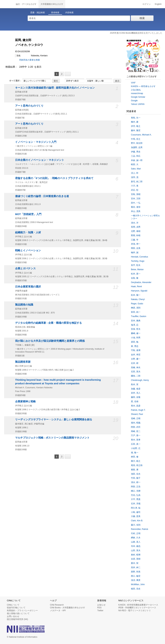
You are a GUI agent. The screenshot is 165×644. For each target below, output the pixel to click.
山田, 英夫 (136, 550)
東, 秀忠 (135, 346)
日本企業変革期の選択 (28, 287)
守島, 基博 (136, 350)
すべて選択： (14, 81)
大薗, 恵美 (136, 516)
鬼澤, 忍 (135, 325)
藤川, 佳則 (136, 525)
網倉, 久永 (136, 538)
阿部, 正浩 (136, 487)
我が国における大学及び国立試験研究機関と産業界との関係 (50, 341)
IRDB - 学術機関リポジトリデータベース (137, 608)
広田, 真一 (136, 444)
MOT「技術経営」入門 (28, 214)
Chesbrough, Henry (140, 380)
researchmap (137, 93)
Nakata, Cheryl (138, 299)
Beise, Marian (137, 269)
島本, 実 (135, 384)
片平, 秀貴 (136, 499)
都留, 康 (135, 470)
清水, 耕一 (136, 482)
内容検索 (69, 13)
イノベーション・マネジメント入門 (36, 142)
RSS (99, 608)
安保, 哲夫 (136, 329)
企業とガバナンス (25, 268)
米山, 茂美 (136, 211)
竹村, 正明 (136, 533)
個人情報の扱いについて (18, 613)
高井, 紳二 (136, 567)
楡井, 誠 (135, 252)
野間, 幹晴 (136, 235)
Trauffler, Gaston (139, 316)
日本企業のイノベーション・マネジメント (40, 160)
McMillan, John (138, 584)
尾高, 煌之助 (137, 465)
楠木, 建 (135, 122)
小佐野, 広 (136, 448)
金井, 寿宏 (136, 355)
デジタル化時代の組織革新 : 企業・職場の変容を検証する (48, 323)
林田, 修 (135, 457)
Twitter (100, 611)
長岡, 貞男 (136, 227)
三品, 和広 (136, 156)
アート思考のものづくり (29, 106)
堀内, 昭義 (136, 423)
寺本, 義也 (136, 546)
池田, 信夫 (136, 474)
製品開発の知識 (24, 305)
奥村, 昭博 (136, 555)
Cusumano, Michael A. (141, 135)
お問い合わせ (13, 616)
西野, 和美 (136, 572)
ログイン (147, 4)
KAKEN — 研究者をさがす (143, 86)
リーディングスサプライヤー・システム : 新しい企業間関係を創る (54, 419)
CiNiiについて (13, 605)
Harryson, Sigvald (139, 291)
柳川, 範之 (136, 461)
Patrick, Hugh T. (138, 410)
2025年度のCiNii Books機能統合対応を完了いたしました (136, 33)
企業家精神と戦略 (25, 401)
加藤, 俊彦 (136, 389)
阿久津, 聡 (136, 508)
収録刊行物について (16, 608)
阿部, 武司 (136, 427)
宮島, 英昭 (136, 194)
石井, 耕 (135, 363)
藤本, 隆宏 (136, 130)
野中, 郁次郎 (137, 143)
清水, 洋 (135, 223)
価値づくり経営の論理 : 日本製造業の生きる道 (42, 196)
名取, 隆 (135, 278)
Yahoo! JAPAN (138, 104)
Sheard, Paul (137, 414)
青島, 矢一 (136, 118)
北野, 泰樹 (136, 231)
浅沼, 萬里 (136, 580)
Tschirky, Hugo (138, 261)
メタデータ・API (58, 611)
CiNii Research (57, 605)
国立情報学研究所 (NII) (17, 619)
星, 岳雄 (135, 401)
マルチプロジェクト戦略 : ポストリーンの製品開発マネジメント (52, 438)
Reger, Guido (137, 304)
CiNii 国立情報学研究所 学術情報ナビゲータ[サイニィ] (7, 4)
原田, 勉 (135, 342)
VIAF (133, 83)
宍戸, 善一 (136, 435)
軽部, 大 (135, 164)
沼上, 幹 (135, 173)
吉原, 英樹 (136, 559)
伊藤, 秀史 (136, 152)
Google (134, 101)
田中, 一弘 (136, 203)
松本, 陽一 (136, 295)
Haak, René (136, 286)
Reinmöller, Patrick (140, 529)
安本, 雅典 (136, 321)
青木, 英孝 (136, 440)
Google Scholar (138, 97)
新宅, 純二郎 (137, 182)
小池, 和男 (136, 338)
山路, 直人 (136, 542)
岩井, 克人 (136, 393)
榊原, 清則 (136, 308)
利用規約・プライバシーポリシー (22, 611)
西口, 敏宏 (136, 576)
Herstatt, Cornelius (139, 257)
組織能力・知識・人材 (28, 232)
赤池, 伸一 (136, 244)
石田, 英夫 (136, 372)
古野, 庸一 (136, 359)
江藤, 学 (135, 240)
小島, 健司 (136, 512)
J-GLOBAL (136, 90)
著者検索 (55, 13)
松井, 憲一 (136, 274)
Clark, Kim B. (137, 521)
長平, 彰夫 (136, 265)
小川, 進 (135, 186)
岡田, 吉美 (136, 248)
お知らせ (101, 605)
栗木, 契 (135, 563)
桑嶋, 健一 (136, 333)
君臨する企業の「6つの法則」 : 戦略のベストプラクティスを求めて (54, 178)
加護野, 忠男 (137, 147)
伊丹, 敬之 (136, 126)
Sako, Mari (136, 169)
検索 (142, 18)
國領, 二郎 (136, 376)
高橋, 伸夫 (136, 367)
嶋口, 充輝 (136, 491)
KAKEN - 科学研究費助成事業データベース (138, 605)
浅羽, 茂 (135, 177)
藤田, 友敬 (136, 397)
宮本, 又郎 (136, 199)
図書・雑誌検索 (38, 13)
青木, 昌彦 (136, 406)
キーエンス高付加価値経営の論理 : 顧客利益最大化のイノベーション (55, 88)
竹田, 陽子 (136, 478)
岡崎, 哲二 (136, 431)
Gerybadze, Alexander (141, 282)
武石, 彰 (135, 190)
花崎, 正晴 (136, 418)
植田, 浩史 (136, 589)
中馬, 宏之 (136, 139)
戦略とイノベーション (28, 250)
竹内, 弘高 (136, 495)
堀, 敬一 (135, 453)
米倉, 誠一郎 (137, 160)
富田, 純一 (136, 312)
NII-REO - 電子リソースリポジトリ (135, 611)
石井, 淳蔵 (136, 504)
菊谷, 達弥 (136, 207)
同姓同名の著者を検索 (30, 60)
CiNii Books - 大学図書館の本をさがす (68, 608)
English (158, 4)
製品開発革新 (23, 362)
